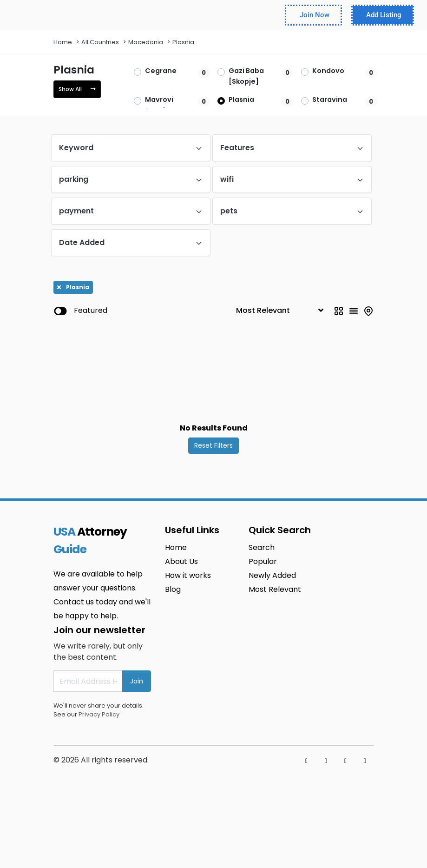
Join (137, 681)
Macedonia (146, 42)
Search (262, 547)
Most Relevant (275, 589)
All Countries (100, 42)
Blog (173, 589)
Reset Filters (213, 445)
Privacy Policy (99, 714)
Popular (263, 561)
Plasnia (183, 42)
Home (63, 42)
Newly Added (272, 575)
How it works (188, 575)
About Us (181, 561)
